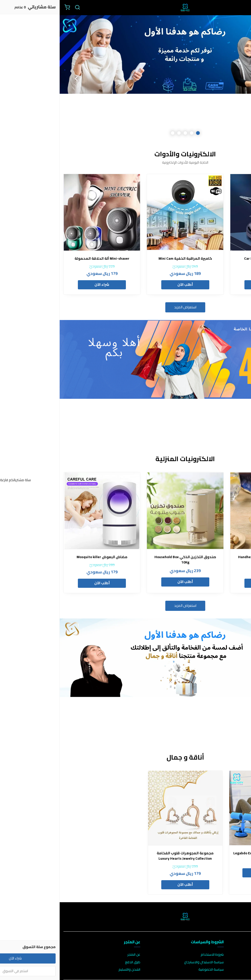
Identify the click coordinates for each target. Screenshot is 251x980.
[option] (126, 79)
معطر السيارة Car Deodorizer (209, 259)
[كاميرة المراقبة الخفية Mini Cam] (125, 212)
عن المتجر (74, 955)
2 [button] (132, 133)
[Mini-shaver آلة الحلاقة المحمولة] (42, 212)
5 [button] (113, 133)
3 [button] (126, 133)
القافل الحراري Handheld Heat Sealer (209, 557)
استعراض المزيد (126, 307)
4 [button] (119, 133)
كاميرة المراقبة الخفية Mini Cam (126, 259)
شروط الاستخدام (153, 955)
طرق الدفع (73, 962)
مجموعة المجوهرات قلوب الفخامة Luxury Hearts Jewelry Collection (126, 856)
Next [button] (16, 79)
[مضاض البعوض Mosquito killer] (42, 511)
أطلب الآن (209, 285)
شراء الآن (42, 285)
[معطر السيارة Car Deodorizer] (209, 212)
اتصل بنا (242, 955)
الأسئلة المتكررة (236, 962)
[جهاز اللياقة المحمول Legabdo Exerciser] (207, 808)
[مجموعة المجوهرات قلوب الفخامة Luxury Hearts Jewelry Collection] (126, 808)
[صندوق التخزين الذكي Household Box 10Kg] (125, 511)
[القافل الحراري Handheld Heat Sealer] (209, 511)
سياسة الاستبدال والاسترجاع (144, 962)
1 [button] (138, 133)
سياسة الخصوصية (151, 970)
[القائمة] (243, 8)
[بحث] (18, 8)
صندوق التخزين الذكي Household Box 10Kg (126, 560)
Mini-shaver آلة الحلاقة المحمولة (42, 259)
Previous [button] (235, 79)
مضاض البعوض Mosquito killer (42, 557)
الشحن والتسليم (70, 970)
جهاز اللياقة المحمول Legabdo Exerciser (207, 853)
